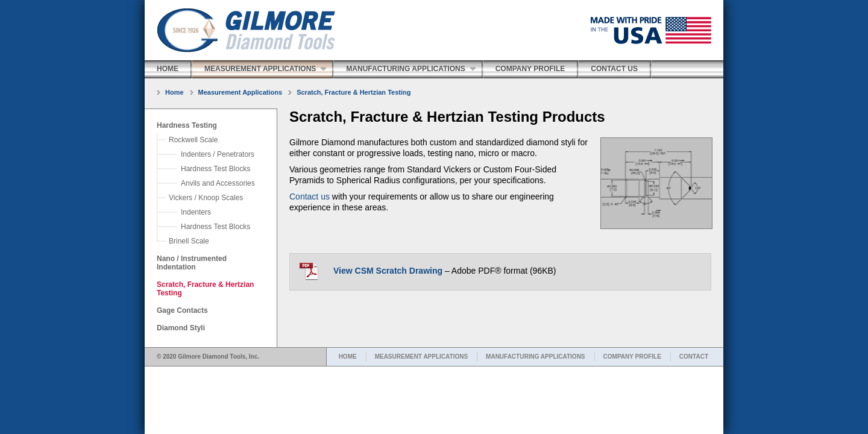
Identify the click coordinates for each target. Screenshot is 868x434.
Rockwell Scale (193, 140)
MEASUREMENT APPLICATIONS (421, 357)
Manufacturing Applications (405, 69)
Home (168, 69)
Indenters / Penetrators (218, 154)
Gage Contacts (182, 310)
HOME (348, 357)
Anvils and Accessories (218, 183)
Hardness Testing (187, 125)
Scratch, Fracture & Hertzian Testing (354, 92)
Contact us (310, 197)
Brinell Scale (189, 241)
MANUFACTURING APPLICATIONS (535, 357)
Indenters (196, 212)
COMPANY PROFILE (632, 357)
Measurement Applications (260, 69)
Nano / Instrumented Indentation (192, 263)
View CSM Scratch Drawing (388, 271)
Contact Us (614, 69)
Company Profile (530, 69)
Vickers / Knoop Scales (206, 198)
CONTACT (694, 357)
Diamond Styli (181, 328)
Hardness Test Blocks (215, 169)
